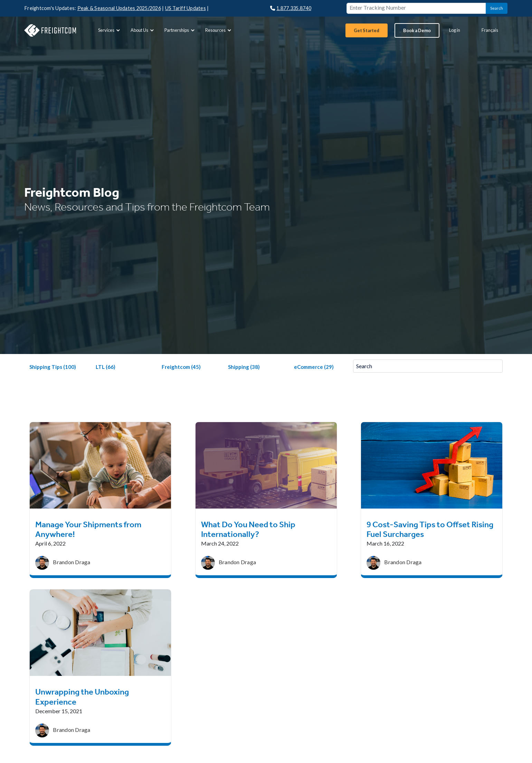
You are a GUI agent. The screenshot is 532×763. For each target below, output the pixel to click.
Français (490, 30)
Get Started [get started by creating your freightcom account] (367, 30)
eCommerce (314, 367)
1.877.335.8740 (291, 8)
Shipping (244, 367)
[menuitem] (109, 30)
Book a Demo (417, 30)
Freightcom (181, 367)
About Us (143, 30)
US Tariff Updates (186, 8)
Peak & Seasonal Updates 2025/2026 (119, 8)
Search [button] (497, 8)
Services (110, 30)
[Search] (428, 366)
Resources (219, 30)
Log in (455, 30)
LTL (106, 367)
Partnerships (180, 30)
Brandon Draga (72, 562)
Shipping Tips (53, 367)
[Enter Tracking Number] (416, 8)
